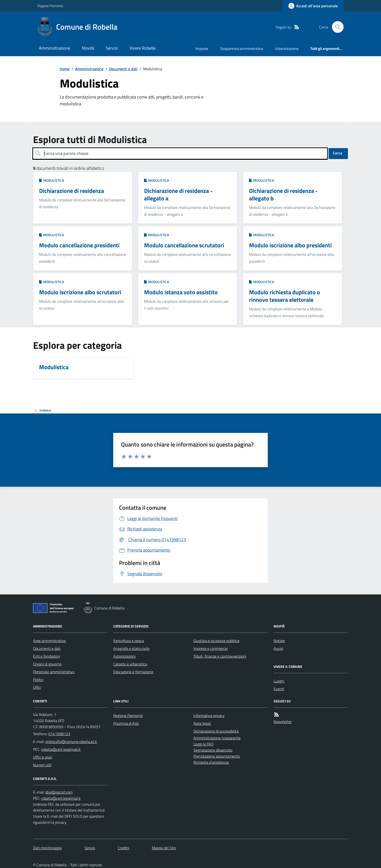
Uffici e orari (43, 757)
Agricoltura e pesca (129, 641)
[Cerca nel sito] (336, 27)
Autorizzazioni (124, 656)
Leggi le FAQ (203, 744)
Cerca (338, 153)
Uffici (37, 687)
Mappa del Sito (164, 848)
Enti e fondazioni (47, 656)
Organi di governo (47, 664)
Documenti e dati (123, 69)
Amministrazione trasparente (217, 738)
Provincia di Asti (126, 723)
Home (65, 69)
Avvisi (278, 648)
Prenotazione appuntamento (217, 756)
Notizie (279, 641)
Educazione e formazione (133, 672)
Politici (38, 680)
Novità (88, 48)
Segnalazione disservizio (213, 750)
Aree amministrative (49, 641)
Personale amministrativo (54, 672)
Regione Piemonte (50, 6)
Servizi (112, 48)
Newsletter (283, 722)
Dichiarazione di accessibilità (216, 731)
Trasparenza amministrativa (242, 49)
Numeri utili (42, 765)
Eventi (279, 689)
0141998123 (59, 734)
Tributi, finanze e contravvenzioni (220, 656)
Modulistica (52, 180)
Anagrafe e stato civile (131, 648)
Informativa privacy (209, 716)
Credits (123, 848)
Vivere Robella (143, 48)
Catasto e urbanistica (130, 664)
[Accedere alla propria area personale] (313, 6)
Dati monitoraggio (47, 848)
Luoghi (279, 681)
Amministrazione (55, 48)
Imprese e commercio (211, 648)
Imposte (202, 49)
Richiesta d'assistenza (211, 762)
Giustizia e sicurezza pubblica (216, 641)
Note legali (202, 723)
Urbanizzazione (287, 49)
